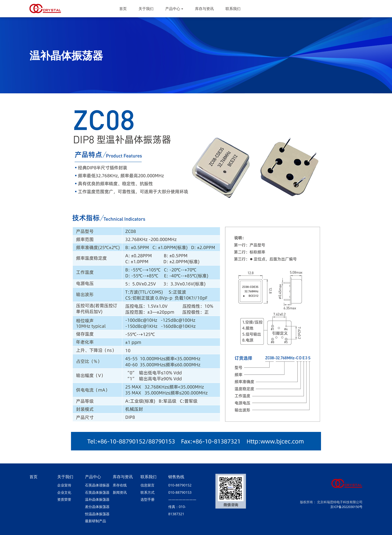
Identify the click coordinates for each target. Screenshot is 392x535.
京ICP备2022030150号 (346, 507)
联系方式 (147, 492)
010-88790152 (180, 485)
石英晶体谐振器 (97, 485)
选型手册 (147, 499)
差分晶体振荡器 (97, 507)
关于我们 (146, 9)
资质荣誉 (64, 499)
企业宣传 (64, 485)
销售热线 (176, 477)
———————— (182, 499)
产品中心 (174, 9)
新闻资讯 (120, 492)
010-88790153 (180, 492)
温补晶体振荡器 (97, 499)
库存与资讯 (204, 9)
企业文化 (64, 492)
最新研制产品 (95, 521)
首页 (123, 9)
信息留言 (147, 485)
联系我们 (233, 9)
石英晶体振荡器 (97, 492)
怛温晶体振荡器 (97, 514)
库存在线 (120, 485)
